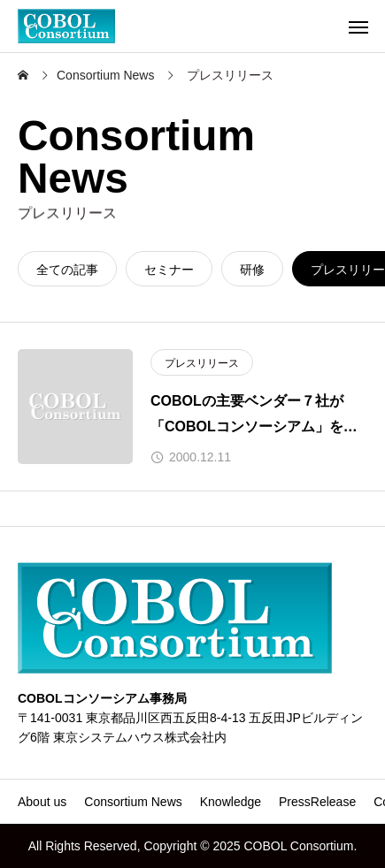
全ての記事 (67, 270)
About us (42, 802)
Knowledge (231, 802)
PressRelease (317, 802)
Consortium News (133, 802)
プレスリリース (202, 363)
